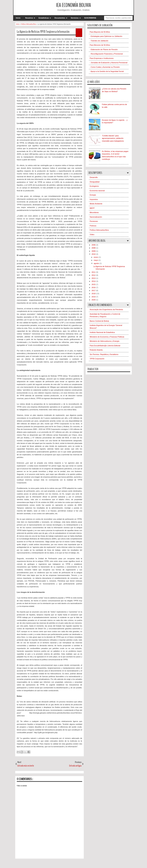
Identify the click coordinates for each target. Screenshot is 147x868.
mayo (96, 260)
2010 (94, 254)
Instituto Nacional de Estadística (102, 332)
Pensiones (94, 221)
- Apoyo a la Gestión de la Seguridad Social (107, 71)
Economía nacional (97, 191)
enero (96, 257)
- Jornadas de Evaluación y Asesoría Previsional (108, 63)
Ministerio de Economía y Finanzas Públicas (107, 337)
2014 (94, 281)
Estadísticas (44, 18)
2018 (94, 294)
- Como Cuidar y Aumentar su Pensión (105, 67)
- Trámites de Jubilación (99, 41)
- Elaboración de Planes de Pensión (104, 49)
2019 (94, 297)
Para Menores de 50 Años (100, 45)
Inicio (18, 18)
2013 (94, 278)
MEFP (92, 208)
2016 (94, 287)
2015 (94, 284)
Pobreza (93, 226)
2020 (94, 300)
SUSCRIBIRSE (90, 18)
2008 (94, 248)
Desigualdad (95, 182)
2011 (94, 272)
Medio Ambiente (96, 204)
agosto (97, 263)
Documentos (60, 18)
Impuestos (94, 199)
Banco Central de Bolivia (99, 321)
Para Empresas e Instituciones (102, 58)
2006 (94, 245)
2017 (94, 291)
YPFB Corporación (97, 359)
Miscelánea (94, 212)
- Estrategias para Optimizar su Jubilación (106, 36)
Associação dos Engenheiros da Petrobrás (106, 309)
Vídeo (92, 234)
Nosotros (29, 18)
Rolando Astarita (96, 350)
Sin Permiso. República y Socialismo (104, 354)
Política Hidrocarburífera (99, 230)
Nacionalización (96, 217)
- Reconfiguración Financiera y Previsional (106, 54)
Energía (93, 195)
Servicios (75, 18)
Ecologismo (94, 186)
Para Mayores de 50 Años (100, 32)
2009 (94, 251)
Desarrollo (94, 177)
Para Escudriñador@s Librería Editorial (105, 346)
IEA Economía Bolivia (73, 5)
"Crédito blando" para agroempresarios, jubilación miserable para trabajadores (113, 138)
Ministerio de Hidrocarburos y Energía (104, 341)
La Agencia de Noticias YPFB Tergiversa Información (43, 32)
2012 (94, 275)
